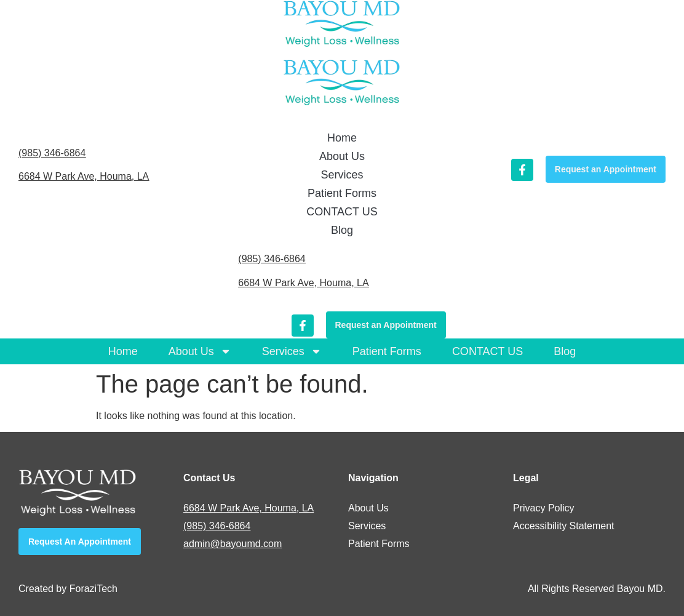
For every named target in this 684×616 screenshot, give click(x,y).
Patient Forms (387, 351)
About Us (200, 351)
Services (292, 351)
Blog (565, 351)
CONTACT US (487, 351)
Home (123, 351)
